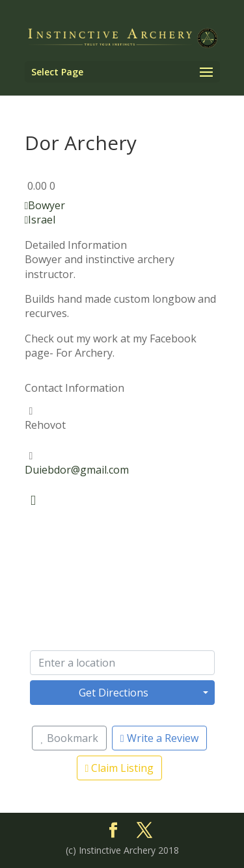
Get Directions (114, 693)
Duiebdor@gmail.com (77, 470)
